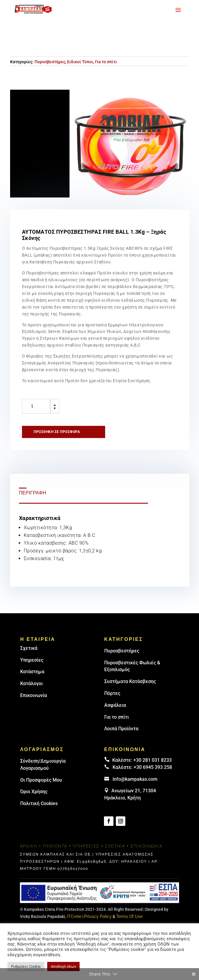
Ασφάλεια (115, 705)
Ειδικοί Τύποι (80, 62)
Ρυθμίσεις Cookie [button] (26, 966)
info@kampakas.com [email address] (135, 779)
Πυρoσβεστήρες (122, 651)
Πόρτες (112, 693)
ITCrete (74, 916)
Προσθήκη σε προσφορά (57, 432)
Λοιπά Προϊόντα (121, 729)
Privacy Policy (98, 916)
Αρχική (29, 846)
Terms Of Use (129, 916)
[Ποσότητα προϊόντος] (36, 406)
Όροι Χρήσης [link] (34, 792)
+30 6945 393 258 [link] (153, 767)
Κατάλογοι (31, 683)
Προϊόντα (55, 846)
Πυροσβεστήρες (50, 62)
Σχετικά (29, 648)
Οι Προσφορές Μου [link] (41, 780)
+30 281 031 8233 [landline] (153, 760)
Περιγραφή (33, 493)
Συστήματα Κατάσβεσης (130, 681)
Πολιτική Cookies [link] (39, 803)
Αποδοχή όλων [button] (63, 966)
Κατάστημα (32, 672)
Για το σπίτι (106, 62)
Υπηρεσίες (32, 660)
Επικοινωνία (34, 695)
